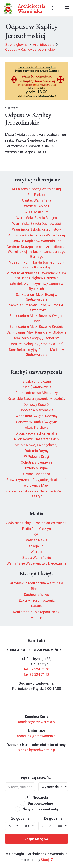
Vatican (36, 618)
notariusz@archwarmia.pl (37, 736)
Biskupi (37, 589)
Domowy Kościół (36, 404)
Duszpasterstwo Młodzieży (37, 393)
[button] (53, 8)
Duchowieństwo (36, 595)
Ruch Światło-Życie (37, 387)
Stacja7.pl (37, 546)
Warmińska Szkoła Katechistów (36, 229)
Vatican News (37, 540)
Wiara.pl (37, 552)
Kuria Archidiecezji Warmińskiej (36, 189)
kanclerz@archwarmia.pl (36, 722)
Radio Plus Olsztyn (37, 529)
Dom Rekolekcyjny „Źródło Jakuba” (36, 344)
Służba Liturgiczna (37, 381)
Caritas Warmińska (36, 200)
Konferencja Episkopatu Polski (37, 612)
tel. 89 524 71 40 (37, 669)
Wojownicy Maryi (36, 485)
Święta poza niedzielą (36, 809)
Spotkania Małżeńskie (36, 410)
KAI (36, 534)
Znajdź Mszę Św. (37, 839)
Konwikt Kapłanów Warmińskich (37, 241)
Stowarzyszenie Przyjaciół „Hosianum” (36, 480)
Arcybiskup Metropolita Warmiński (36, 583)
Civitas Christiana (37, 474)
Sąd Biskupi (36, 195)
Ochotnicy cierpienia (37, 462)
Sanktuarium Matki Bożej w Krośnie (37, 326)
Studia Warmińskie (37, 558)
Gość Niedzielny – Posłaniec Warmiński (36, 523)
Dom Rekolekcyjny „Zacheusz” (36, 338)
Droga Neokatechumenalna (36, 433)
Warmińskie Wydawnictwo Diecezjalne (36, 563)
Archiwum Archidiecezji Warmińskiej (37, 235)
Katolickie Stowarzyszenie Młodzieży (37, 399)
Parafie (36, 606)
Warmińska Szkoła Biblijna (37, 218)
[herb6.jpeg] (8, 8)
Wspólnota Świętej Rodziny (36, 416)
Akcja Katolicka (37, 427)
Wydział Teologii (36, 206)
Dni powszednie (36, 803)
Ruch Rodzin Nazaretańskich (36, 439)
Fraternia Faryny (36, 451)
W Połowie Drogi (36, 457)
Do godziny (53, 819)
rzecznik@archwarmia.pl (37, 750)
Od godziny (20, 819)
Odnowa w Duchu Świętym (37, 422)
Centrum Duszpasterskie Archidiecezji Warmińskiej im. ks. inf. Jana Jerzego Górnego (36, 252)
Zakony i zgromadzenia (37, 600)
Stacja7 (47, 860)
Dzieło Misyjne (36, 468)
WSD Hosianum (37, 212)
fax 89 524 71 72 (36, 674)
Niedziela (36, 798)
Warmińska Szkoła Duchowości (36, 224)
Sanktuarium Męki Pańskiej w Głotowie (36, 332)
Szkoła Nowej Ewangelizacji (36, 445)
